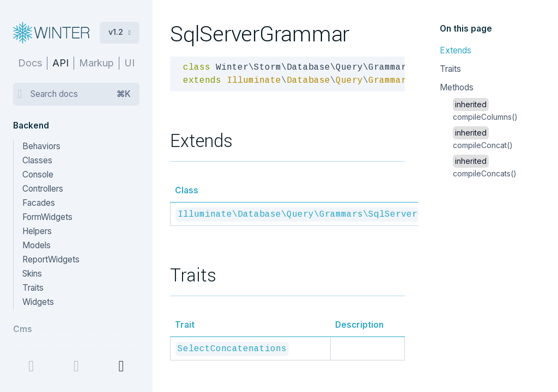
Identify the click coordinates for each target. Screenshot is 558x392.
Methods (457, 87)
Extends (456, 50)
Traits (450, 69)
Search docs (81, 94)
